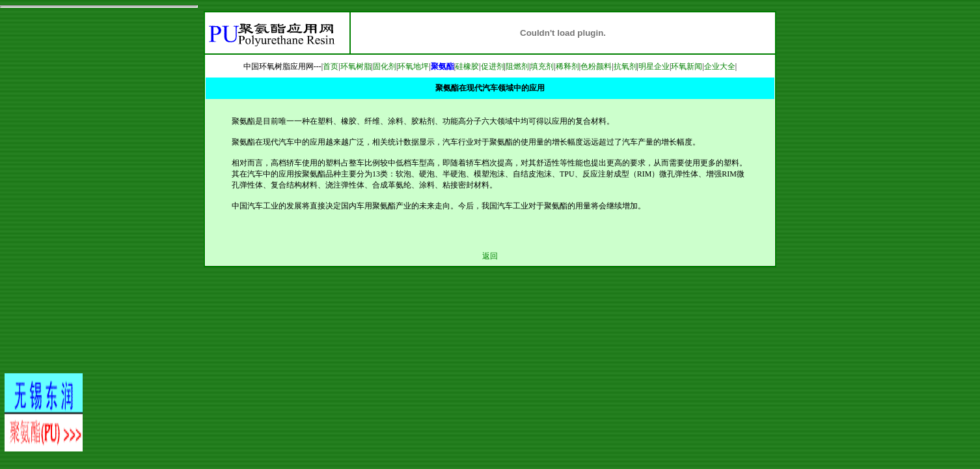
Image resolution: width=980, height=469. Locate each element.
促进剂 (493, 66)
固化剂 (385, 66)
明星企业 (654, 66)
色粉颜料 (596, 66)
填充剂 (542, 66)
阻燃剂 (517, 66)
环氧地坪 (413, 66)
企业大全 (720, 66)
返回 (490, 256)
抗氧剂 (625, 66)
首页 (331, 66)
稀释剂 (567, 66)
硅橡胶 (467, 66)
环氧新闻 (687, 66)
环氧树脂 (356, 66)
